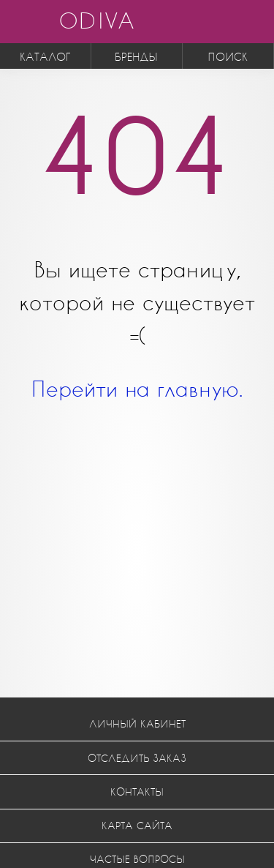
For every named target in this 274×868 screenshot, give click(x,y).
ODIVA (96, 20)
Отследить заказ (137, 758)
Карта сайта (137, 825)
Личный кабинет (137, 723)
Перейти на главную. (137, 388)
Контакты (137, 792)
